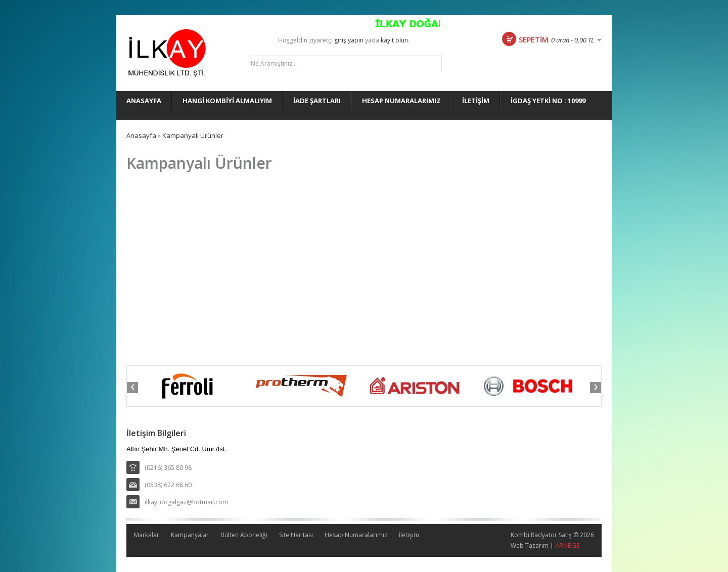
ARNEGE (567, 545)
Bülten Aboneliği (244, 535)
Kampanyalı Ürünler (193, 135)
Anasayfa (141, 135)
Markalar (147, 535)
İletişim (409, 535)
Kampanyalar (190, 535)
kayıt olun (394, 40)
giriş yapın (349, 40)
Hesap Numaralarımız (356, 535)
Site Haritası (296, 535)
